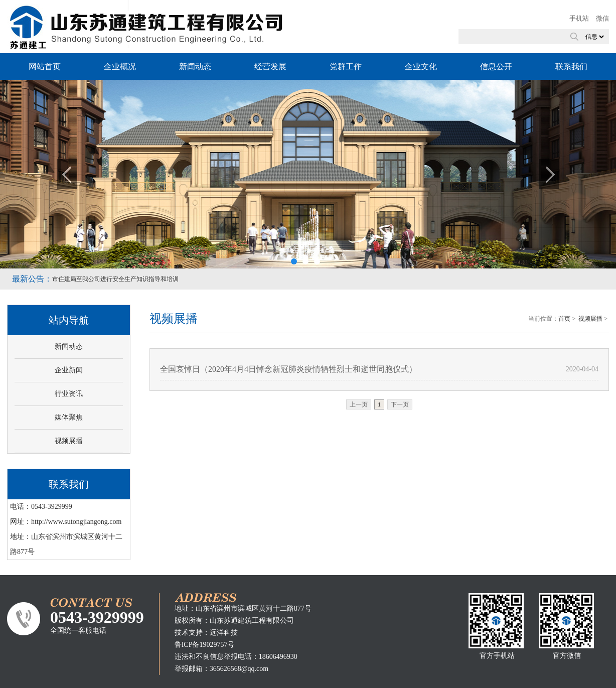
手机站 (579, 18)
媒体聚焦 (69, 417)
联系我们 (571, 66)
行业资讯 (69, 394)
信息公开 (496, 66)
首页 (564, 319)
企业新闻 (69, 370)
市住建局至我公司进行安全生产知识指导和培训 (115, 279)
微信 (602, 18)
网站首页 (45, 66)
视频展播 (69, 441)
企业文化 (421, 66)
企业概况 (120, 66)
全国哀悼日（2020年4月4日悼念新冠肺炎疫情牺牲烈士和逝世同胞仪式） (288, 369)
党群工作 (346, 66)
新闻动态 (195, 66)
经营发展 (270, 66)
